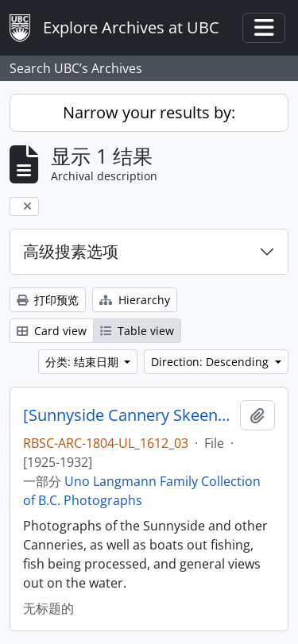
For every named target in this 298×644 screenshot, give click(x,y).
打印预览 (48, 300)
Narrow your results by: (149, 112)
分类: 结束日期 (83, 362)
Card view (52, 331)
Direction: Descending (211, 362)
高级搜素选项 (71, 251)
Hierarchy (135, 300)
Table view (137, 331)
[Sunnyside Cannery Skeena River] (128, 415)
